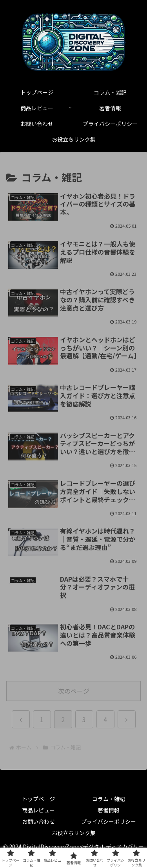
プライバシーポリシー (109, 821)
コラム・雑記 (109, 799)
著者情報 (109, 810)
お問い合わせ (38, 821)
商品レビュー (38, 810)
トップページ (38, 799)
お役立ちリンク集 (74, 833)
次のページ (74, 691)
